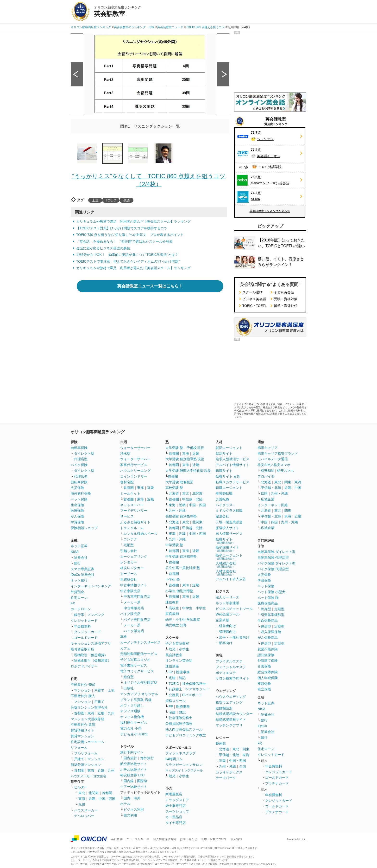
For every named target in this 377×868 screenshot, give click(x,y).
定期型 (279, 609)
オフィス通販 (130, 711)
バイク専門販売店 (137, 620)
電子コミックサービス (137, 671)
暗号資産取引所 (82, 649)
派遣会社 (222, 516)
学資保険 (77, 522)
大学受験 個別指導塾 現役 (185, 459)
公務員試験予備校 (179, 724)
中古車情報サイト (134, 585)
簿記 (182, 678)
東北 (82, 793)
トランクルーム (132, 528)
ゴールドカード (86, 638)
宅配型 (129, 545)
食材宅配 (127, 482)
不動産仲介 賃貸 (83, 725)
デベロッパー (84, 816)
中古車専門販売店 (137, 596)
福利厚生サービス (134, 723)
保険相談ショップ (84, 528)
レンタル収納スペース (140, 534)
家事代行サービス (134, 465)
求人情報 (236, 839)
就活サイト (224, 453)
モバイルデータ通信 (273, 459)
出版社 (129, 688)
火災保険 (77, 488)
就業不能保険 (268, 649)
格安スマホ (285, 471)
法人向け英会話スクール (184, 729)
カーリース (129, 574)
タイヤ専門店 (176, 823)
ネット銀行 (79, 580)
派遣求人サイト (227, 528)
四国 (264, 493)
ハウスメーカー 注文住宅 (88, 776)
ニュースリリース (138, 839)
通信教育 (172, 602)
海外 (137, 798)
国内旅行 (130, 758)
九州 (111, 713)
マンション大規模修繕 (88, 719)
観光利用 (130, 815)
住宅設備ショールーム (88, 742)
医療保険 (77, 511)
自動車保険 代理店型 (273, 557)
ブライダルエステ (229, 661)
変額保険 (264, 684)
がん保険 (77, 516)
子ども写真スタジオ (135, 660)
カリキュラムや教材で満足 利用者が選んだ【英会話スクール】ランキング (133, 221)
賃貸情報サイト (82, 730)
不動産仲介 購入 (83, 696)
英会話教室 (174, 655)
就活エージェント (229, 448)
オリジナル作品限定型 (140, 682)
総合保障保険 (268, 672)
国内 (127, 798)
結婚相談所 (224, 708)
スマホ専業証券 (82, 569)
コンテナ (130, 539)
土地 (111, 690)
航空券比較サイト (134, 764)
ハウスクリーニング (135, 471)
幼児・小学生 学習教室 (183, 620)
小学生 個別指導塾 (179, 591)
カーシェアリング (134, 557)
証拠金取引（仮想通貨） (93, 661)
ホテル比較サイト (134, 770)
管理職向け (227, 632)
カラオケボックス (229, 772)
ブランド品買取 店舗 (136, 700)
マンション (82, 690)
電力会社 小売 (131, 728)
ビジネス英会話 (254, 299)
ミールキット (130, 493)
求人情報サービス (229, 534)
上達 (95, 200)
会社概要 (117, 839)
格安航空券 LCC (132, 775)
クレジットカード (84, 621)
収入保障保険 (271, 632)
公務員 (174, 695)
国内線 (129, 781)
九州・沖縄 (177, 511)
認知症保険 (266, 655)
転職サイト (224, 471)
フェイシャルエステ (231, 667)
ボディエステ (226, 673)
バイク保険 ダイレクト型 (276, 563)
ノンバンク (96, 615)
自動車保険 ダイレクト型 (276, 552)
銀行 (77, 563)
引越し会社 (129, 551)
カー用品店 (174, 817)
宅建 (172, 678)
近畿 (101, 713)
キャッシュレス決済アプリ (91, 643)
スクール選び (252, 292)
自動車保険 (79, 448)
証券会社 (81, 557)
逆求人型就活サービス (232, 459)
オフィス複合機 (132, 717)
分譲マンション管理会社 (89, 707)
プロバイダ (266, 476)
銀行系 (79, 615)
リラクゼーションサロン (184, 765)
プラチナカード (277, 783)
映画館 (221, 744)
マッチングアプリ (229, 725)
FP (171, 672)
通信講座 (172, 666)
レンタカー (129, 562)
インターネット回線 (273, 505)
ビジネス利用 (134, 810)
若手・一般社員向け (234, 637)
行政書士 (176, 689)
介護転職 (222, 499)
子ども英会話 (284, 292)
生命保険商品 (268, 621)
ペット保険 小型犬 (271, 592)
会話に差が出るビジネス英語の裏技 (103, 248)
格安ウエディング (229, 702)
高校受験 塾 (174, 488)
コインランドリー (134, 476)
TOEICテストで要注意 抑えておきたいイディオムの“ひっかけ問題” (128, 261)
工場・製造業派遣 (229, 522)
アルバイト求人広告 (231, 579)
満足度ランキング (276, 121)
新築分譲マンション (86, 765)
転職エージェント (229, 488)
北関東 (94, 793)
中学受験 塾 (174, 545)
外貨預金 (77, 592)
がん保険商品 (268, 638)
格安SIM (267, 471)
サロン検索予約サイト (232, 678)
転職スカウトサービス (232, 482)
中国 (298, 488)
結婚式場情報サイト (231, 719)
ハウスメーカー (86, 810)
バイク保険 (79, 465)
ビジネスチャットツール (234, 609)
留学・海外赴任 (286, 306)
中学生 (187, 608)
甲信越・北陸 (192, 499)
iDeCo (262, 726)
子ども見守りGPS (134, 734)
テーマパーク (226, 778)
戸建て (99, 690)
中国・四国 (107, 799)
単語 (126, 200)
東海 (91, 713)
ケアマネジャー (197, 689)
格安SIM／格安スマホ (274, 465)
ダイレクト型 (84, 453)
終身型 (266, 609)
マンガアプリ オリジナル (139, 694)
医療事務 (183, 672)
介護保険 (264, 666)
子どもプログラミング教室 (186, 735)
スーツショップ (177, 811)
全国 (243, 766)
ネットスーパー (132, 505)
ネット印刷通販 (227, 603)
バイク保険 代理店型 (273, 569)
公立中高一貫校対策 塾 (183, 568)
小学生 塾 (173, 579)
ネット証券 (79, 546)
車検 (124, 637)
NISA (75, 552)
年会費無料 (82, 626)
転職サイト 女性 (228, 476)
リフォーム (79, 748)
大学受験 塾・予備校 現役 (185, 448)
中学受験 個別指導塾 (181, 557)
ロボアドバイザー (84, 666)
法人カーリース (227, 597)
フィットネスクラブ (181, 753)
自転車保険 (79, 482)
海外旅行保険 (81, 493)
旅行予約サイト (132, 752)
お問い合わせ (188, 839)
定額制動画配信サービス (139, 654)
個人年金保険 (268, 678)
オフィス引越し (132, 706)
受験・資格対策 (286, 299)
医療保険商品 (268, 603)
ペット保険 (79, 499)
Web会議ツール (228, 614)
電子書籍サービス (134, 665)
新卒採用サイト (227, 549)
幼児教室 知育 (176, 625)
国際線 (142, 781)
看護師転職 (224, 493)
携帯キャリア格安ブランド (278, 453)
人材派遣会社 (226, 573)
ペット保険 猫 (268, 598)
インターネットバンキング (91, 586)
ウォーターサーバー (135, 448)
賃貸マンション (82, 736)
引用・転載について (214, 839)
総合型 (129, 677)
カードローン (81, 609)
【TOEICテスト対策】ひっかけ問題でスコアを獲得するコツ (122, 228)
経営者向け (227, 626)
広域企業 (268, 499)
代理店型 (81, 459)
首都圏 (79, 713)
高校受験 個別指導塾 (181, 516)
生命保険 (77, 505)
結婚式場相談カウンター (234, 714)
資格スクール (176, 701)
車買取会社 (129, 579)
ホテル (125, 804)
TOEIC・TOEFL (254, 306)
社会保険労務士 (194, 684)
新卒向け (226, 643)
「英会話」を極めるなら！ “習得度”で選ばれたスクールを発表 (124, 241)
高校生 (174, 608)
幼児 (172, 649)
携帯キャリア (268, 448)
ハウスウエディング (231, 697)
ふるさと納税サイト (135, 522)
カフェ (125, 648)
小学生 (201, 608)
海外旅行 (147, 758)
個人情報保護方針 (165, 839)
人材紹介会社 (226, 565)
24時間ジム (174, 759)
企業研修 (222, 620)
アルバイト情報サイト (232, 465)
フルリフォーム (86, 753)
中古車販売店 (130, 591)
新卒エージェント (229, 557)
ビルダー (81, 787)
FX (73, 603)
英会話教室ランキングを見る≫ (270, 211)
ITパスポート (192, 695)
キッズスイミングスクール (184, 770)
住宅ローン (79, 598)
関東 (246, 749)
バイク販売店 (130, 614)
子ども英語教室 (177, 643)
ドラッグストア (177, 800)
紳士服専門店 (176, 806)
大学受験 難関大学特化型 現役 (188, 471)
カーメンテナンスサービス (140, 642)
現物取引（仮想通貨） (91, 655)
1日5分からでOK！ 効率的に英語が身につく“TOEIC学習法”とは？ (127, 255)
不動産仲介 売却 (83, 685)
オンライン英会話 (179, 661)
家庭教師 (172, 614)
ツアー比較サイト (134, 787)
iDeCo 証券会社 (83, 575)
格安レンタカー (132, 568)
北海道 (174, 493)
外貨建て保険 (268, 661)
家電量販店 (174, 794)
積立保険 (264, 689)
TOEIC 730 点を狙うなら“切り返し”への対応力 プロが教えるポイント (130, 235)
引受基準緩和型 (273, 615)
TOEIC (111, 200)
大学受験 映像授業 (179, 482)
